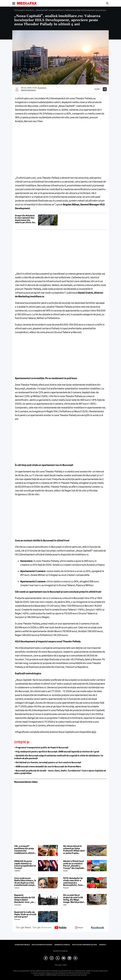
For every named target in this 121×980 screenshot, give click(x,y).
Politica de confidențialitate (85, 945)
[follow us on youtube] (60, 928)
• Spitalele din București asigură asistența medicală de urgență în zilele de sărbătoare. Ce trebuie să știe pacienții (59, 757)
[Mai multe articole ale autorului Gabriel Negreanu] (17, 89)
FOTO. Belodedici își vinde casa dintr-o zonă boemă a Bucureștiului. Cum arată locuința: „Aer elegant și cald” (73, 882)
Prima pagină (19, 10)
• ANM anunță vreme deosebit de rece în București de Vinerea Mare (48, 767)
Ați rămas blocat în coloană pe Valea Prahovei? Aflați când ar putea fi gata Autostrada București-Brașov (74, 850)
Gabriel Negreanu (28, 90)
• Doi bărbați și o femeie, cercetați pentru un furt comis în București (48, 762)
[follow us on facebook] (97, 928)
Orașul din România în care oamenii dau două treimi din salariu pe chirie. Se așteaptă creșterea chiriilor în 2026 (25, 219)
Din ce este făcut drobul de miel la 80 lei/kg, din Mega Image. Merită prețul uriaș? (73, 899)
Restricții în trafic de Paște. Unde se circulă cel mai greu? (25, 915)
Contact (103, 945)
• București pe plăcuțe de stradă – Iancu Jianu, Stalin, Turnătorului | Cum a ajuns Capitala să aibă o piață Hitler (60, 772)
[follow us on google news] (24, 928)
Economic (30, 10)
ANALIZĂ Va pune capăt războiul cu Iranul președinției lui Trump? (25, 865)
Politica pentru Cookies (42, 945)
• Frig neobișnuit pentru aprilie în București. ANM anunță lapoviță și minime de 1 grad (57, 752)
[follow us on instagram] (79, 928)
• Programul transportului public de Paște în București (41, 748)
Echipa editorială (22, 945)
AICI (94, 732)
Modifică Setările (60, 951)
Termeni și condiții (62, 945)
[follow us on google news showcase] (42, 928)
